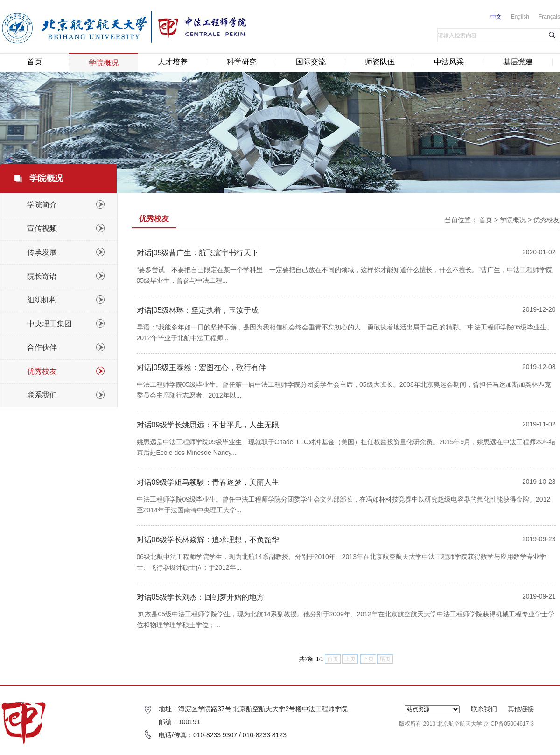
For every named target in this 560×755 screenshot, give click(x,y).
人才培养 (173, 62)
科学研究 (242, 62)
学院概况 (104, 63)
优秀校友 (546, 220)
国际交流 (311, 62)
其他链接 (521, 709)
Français (549, 17)
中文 (496, 17)
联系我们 (484, 709)
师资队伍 (380, 62)
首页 (35, 62)
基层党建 (518, 62)
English (520, 17)
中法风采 (449, 62)
